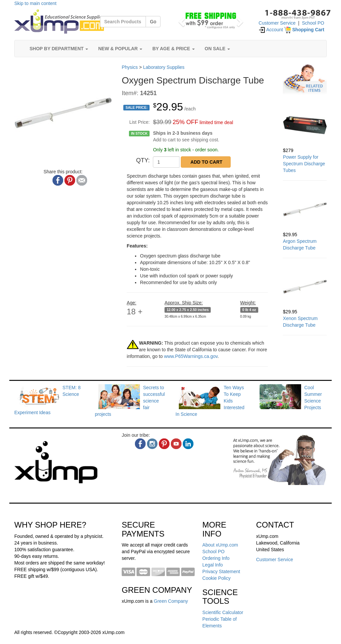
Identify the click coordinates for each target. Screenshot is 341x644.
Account (271, 30)
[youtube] (176, 444)
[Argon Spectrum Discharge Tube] (305, 209)
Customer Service (277, 23)
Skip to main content (35, 3)
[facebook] (140, 444)
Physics (130, 67)
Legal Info (213, 565)
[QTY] (166, 162)
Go (153, 22)
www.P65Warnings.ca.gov (191, 356)
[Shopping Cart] (304, 30)
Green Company (171, 601)
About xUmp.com (220, 545)
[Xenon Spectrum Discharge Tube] (305, 287)
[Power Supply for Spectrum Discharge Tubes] (305, 125)
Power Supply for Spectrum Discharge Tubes (304, 164)
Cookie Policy (217, 578)
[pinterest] (164, 444)
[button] (181, 20)
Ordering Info (216, 558)
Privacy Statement (221, 571)
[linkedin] (188, 444)
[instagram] (152, 444)
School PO (313, 23)
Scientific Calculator (223, 612)
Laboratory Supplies (164, 67)
